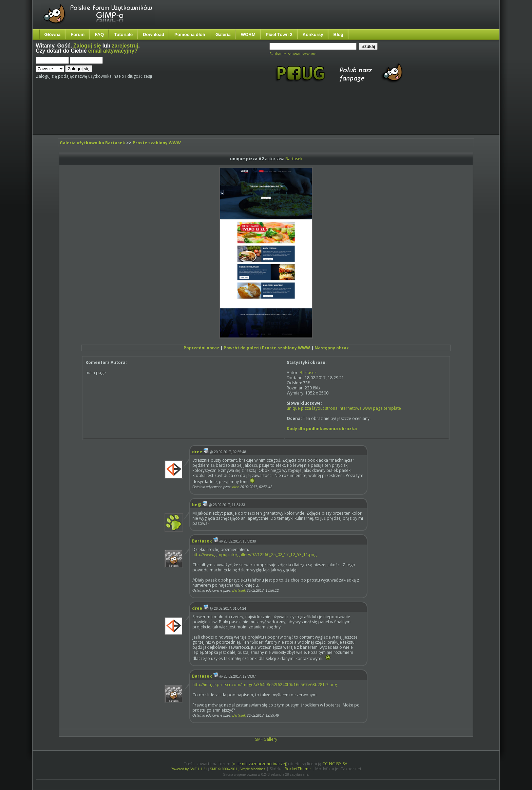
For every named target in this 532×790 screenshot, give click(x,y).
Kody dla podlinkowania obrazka (322, 429)
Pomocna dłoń (190, 34)
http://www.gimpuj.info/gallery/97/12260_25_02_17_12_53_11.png (254, 555)
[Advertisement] (163, 115)
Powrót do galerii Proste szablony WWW (267, 348)
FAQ (99, 34)
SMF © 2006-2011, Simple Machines (238, 769)
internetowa (350, 408)
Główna (53, 34)
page (378, 408)
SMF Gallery (266, 739)
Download (154, 34)
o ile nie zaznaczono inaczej (259, 764)
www (367, 408)
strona (331, 408)
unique (293, 408)
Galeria (223, 34)
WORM (248, 34)
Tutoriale (123, 34)
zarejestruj (125, 46)
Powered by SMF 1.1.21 (189, 769)
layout (318, 408)
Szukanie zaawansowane (293, 54)
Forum (78, 34)
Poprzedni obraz (201, 348)
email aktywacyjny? (113, 51)
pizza (306, 408)
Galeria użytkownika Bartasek (92, 143)
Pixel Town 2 (279, 34)
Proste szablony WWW (157, 143)
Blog (338, 34)
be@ (197, 505)
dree (197, 452)
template (392, 408)
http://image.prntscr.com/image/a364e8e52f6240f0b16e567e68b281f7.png (265, 685)
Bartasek (294, 159)
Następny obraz (332, 348)
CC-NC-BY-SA (335, 764)
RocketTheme (298, 769)
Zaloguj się (87, 46)
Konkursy (313, 34)
